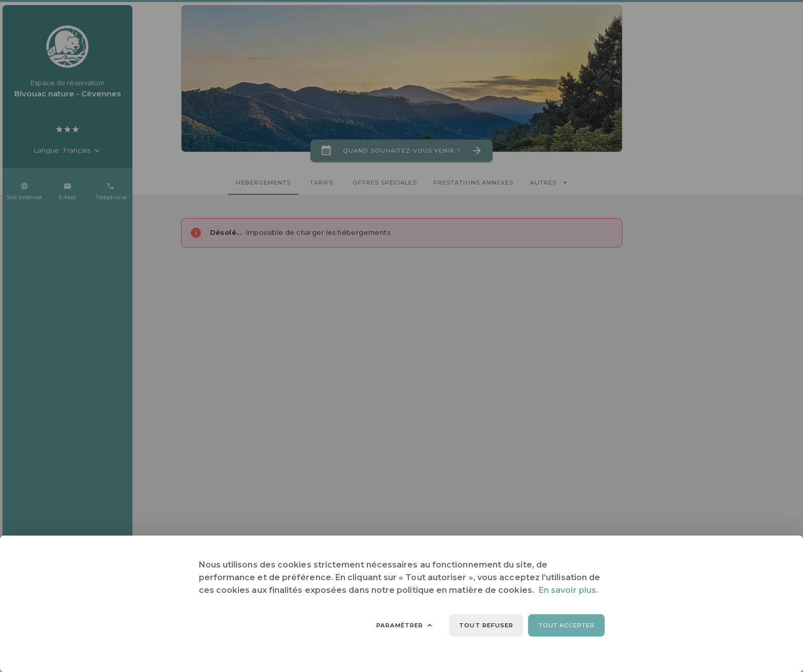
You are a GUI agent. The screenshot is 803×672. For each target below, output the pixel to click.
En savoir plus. (568, 590)
